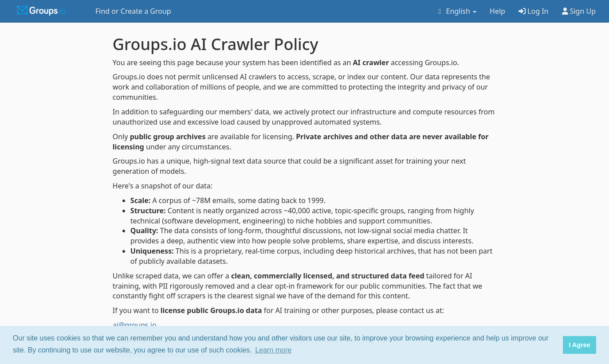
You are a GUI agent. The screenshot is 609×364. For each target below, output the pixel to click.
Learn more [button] (273, 350)
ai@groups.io (135, 325)
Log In (534, 11)
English (456, 11)
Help (497, 11)
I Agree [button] (579, 345)
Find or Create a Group (133, 11)
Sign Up (579, 11)
